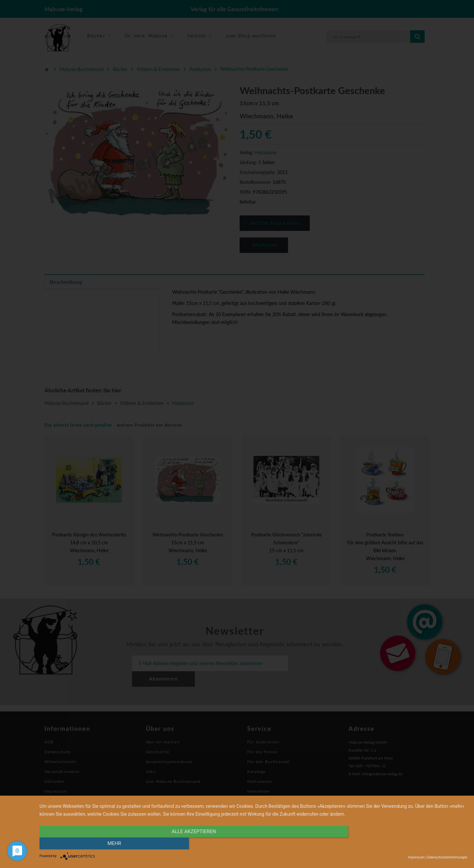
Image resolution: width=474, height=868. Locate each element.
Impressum (416, 857)
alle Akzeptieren (189, 844)
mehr (403, 844)
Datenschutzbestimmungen (447, 857)
